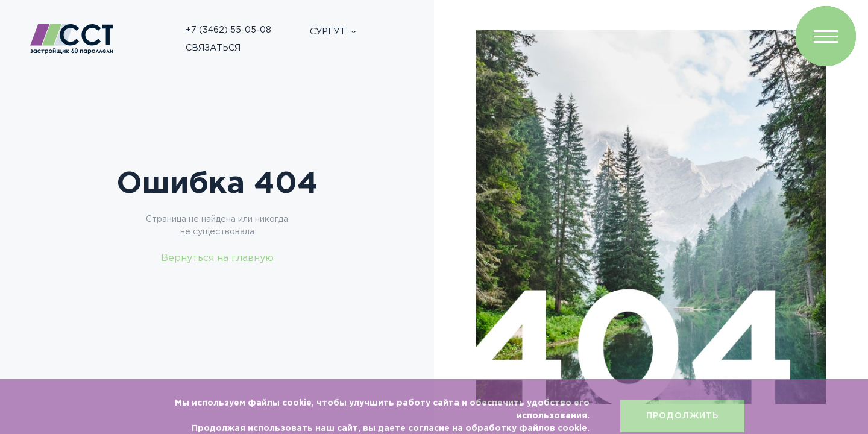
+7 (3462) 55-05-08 (228, 30)
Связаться (213, 48)
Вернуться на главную (217, 258)
